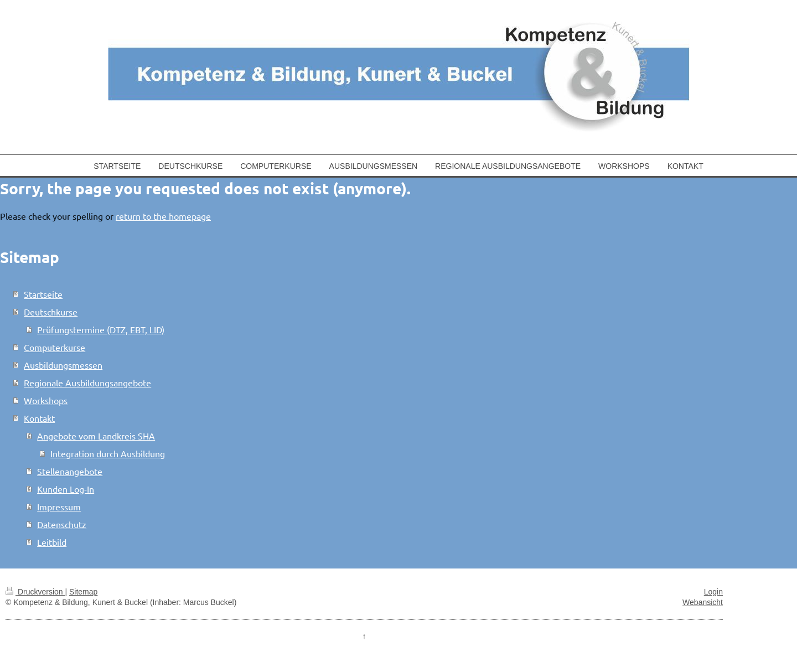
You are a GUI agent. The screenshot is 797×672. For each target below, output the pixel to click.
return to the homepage (163, 216)
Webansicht (703, 602)
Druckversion (35, 592)
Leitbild (52, 542)
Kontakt (39, 418)
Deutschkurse (51, 312)
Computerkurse (55, 347)
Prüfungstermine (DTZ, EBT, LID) (101, 329)
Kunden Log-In (66, 489)
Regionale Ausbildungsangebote (87, 382)
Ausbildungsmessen (63, 365)
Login (713, 592)
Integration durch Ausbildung (108, 453)
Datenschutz (62, 524)
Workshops (46, 400)
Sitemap (83, 592)
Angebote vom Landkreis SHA (96, 436)
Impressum (59, 506)
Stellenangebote (70, 471)
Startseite (43, 294)
